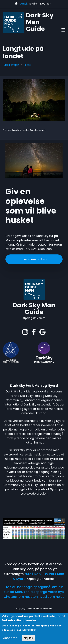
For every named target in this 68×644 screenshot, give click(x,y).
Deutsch (46, 4)
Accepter (10, 638)
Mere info (29, 630)
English (34, 4)
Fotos (27, 65)
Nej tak (28, 638)
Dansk (23, 4)
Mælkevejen (11, 65)
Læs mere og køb (34, 259)
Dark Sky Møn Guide (34, 309)
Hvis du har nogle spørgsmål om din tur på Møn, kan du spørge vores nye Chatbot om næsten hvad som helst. (34, 592)
